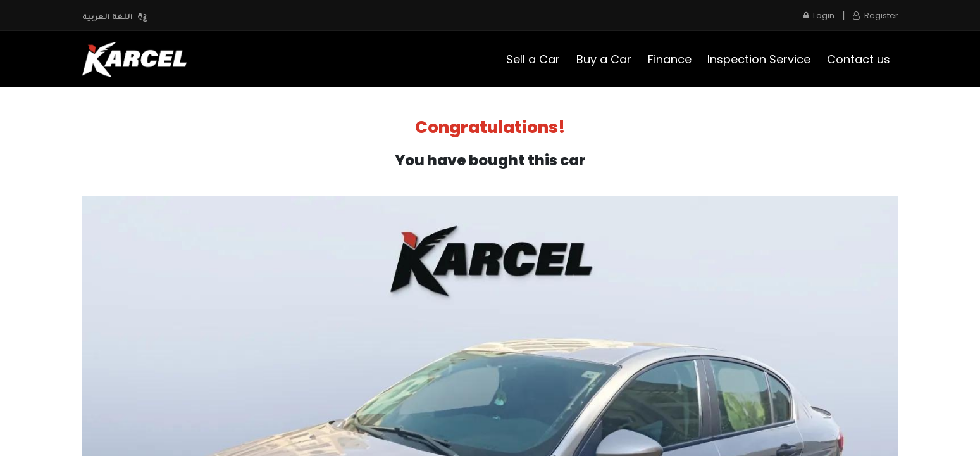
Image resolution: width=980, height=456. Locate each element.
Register (876, 16)
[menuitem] (534, 59)
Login (819, 16)
